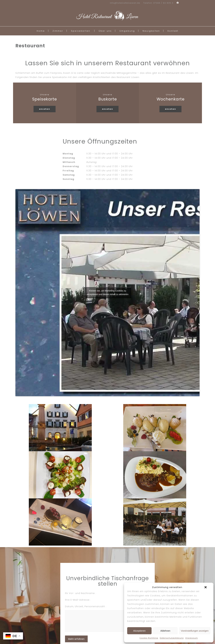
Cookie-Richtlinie (149, 638)
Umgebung (127, 31)
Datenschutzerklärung (172, 638)
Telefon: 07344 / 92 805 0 (158, 3)
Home (41, 31)
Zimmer (58, 31)
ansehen (45, 109)
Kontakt (173, 31)
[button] (206, 587)
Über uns (105, 31)
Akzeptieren (139, 631)
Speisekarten (81, 31)
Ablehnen (165, 631)
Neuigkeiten (151, 31)
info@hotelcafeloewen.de (125, 3)
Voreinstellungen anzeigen (195, 631)
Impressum (192, 638)
